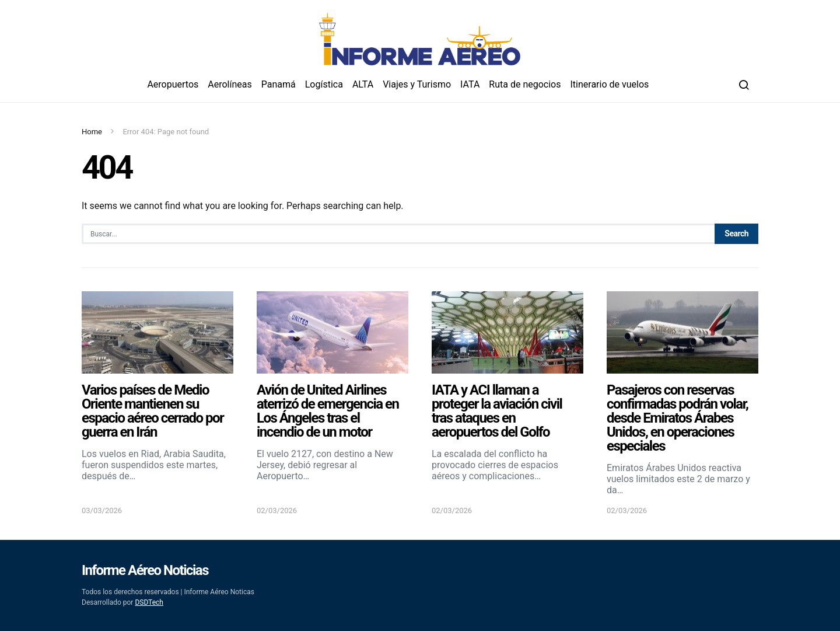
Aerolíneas (230, 84)
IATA (470, 84)
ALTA (363, 84)
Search (736, 233)
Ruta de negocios (525, 84)
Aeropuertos (173, 84)
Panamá (279, 84)
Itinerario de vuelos (610, 84)
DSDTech (149, 602)
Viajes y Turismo (417, 84)
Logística (324, 84)
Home (92, 132)
